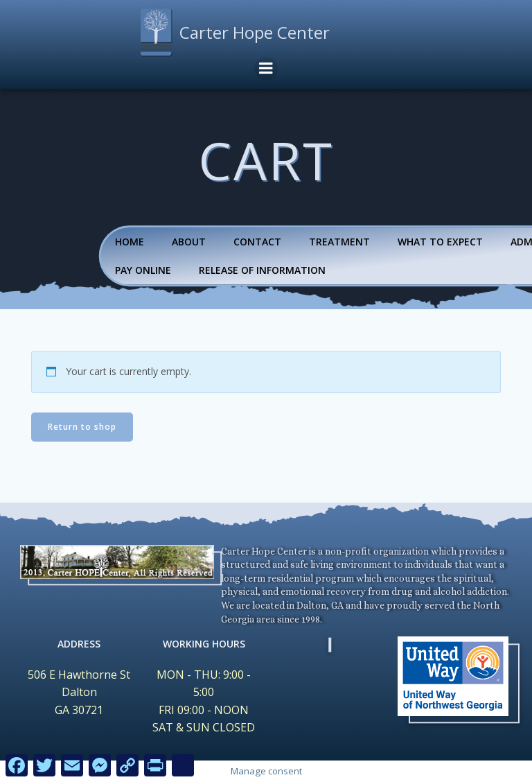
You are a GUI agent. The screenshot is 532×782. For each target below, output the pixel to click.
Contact (257, 242)
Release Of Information (262, 270)
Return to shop (82, 427)
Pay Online (143, 270)
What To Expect (440, 242)
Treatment (339, 242)
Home (130, 242)
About (189, 242)
